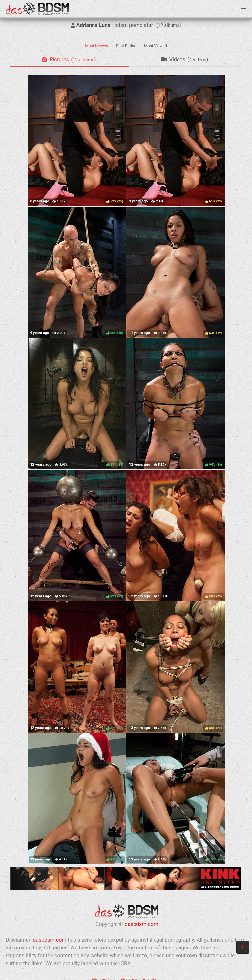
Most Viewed (156, 46)
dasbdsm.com (141, 924)
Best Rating (126, 46)
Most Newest (97, 46)
